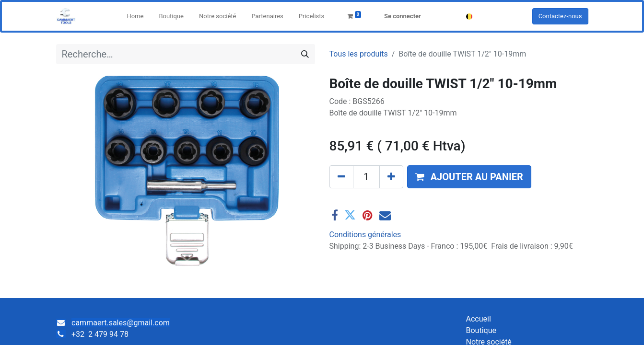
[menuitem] (135, 16)
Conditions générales (365, 235)
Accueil (479, 319)
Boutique (481, 330)
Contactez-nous (560, 16)
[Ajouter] (391, 177)
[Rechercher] (305, 54)
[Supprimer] (341, 177)
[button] (469, 177)
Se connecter (403, 16)
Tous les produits (359, 54)
